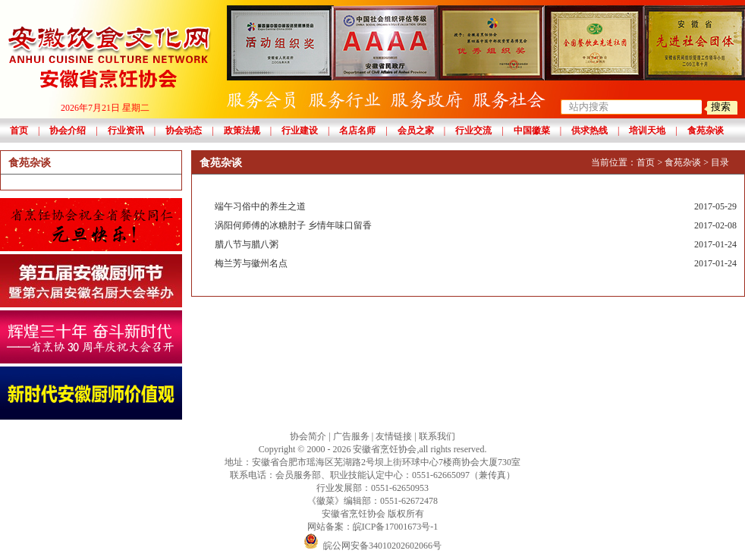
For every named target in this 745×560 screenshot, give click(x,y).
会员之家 (416, 131)
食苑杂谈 (706, 131)
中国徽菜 (532, 131)
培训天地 (647, 131)
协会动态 (184, 131)
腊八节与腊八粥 (476, 245)
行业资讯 (126, 131)
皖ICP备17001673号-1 (396, 527)
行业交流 (473, 131)
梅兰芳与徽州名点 (476, 264)
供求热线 (589, 131)
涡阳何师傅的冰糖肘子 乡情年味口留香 (476, 226)
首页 (19, 131)
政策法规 (242, 131)
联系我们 (437, 436)
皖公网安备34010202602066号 (372, 546)
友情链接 (394, 436)
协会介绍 (68, 131)
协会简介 (308, 436)
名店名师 (357, 131)
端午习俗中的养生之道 (476, 207)
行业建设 (300, 131)
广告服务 (351, 436)
